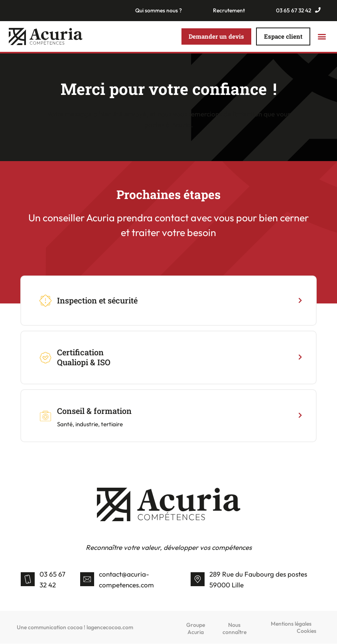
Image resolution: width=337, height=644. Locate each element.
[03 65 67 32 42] (28, 580)
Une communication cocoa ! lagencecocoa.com (75, 628)
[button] (322, 37)
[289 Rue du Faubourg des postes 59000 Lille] (198, 580)
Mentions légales (291, 624)
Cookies (306, 631)
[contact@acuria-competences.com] (87, 580)
